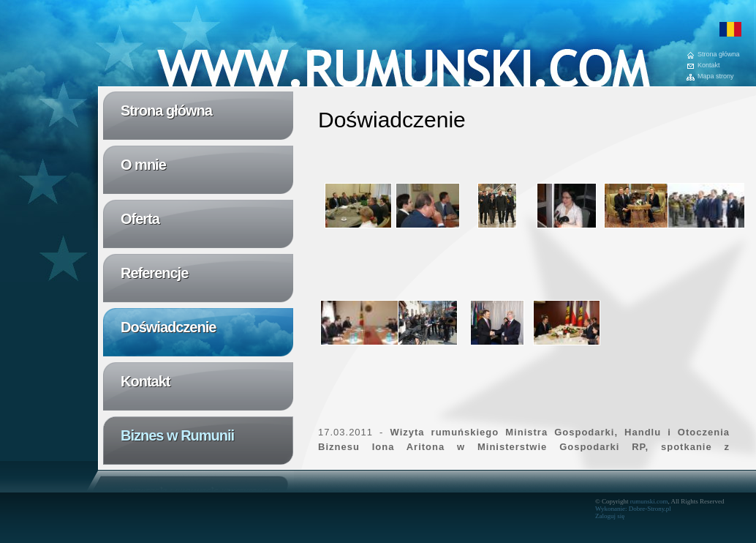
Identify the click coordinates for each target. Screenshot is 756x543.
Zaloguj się (610, 516)
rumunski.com (649, 501)
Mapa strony (716, 76)
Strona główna (719, 55)
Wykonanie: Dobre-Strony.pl (633, 509)
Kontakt (709, 65)
